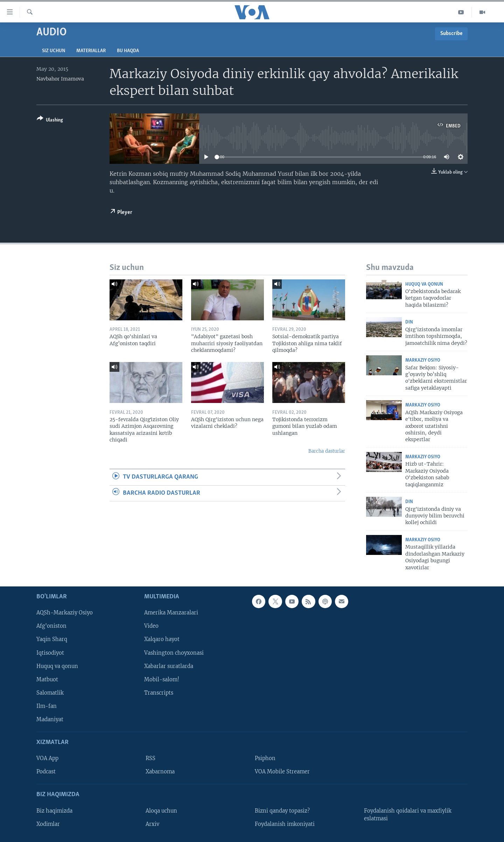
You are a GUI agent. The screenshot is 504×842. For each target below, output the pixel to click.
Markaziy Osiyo (423, 360)
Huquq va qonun (424, 284)
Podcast (46, 772)
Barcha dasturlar (327, 451)
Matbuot (47, 680)
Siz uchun (54, 51)
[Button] (50, 121)
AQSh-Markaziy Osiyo (65, 613)
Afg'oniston (51, 626)
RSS (150, 758)
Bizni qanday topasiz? (282, 811)
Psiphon (265, 758)
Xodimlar (48, 824)
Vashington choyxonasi (174, 653)
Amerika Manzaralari (171, 613)
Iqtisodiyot (50, 653)
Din (409, 322)
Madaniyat (50, 719)
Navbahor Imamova (60, 79)
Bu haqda (128, 51)
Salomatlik (50, 693)
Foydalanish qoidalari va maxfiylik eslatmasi (408, 815)
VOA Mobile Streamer (282, 772)
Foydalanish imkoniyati (285, 824)
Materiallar (91, 51)
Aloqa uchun (161, 811)
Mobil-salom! (162, 680)
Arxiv (152, 824)
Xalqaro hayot (162, 639)
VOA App (47, 758)
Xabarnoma (160, 772)
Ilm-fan (47, 706)
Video (151, 626)
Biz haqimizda (54, 811)
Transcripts (159, 693)
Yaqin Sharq (52, 639)
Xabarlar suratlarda (169, 666)
